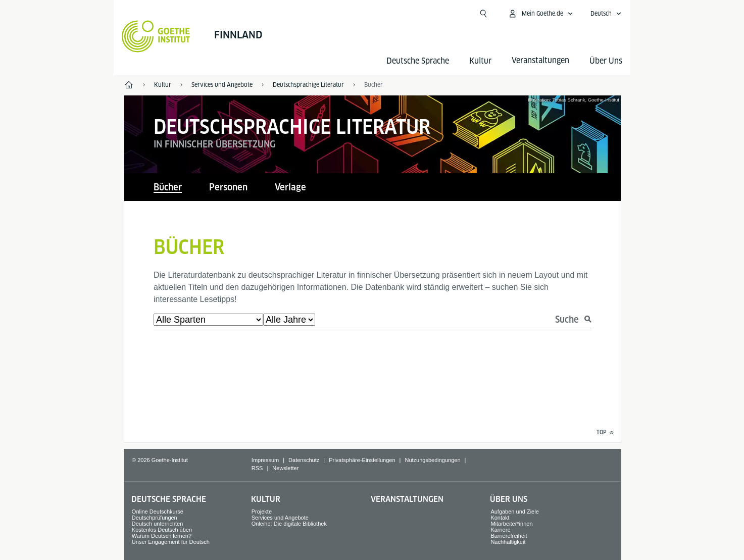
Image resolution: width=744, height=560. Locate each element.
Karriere (500, 530)
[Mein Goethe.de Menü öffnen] (540, 14)
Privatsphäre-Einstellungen (362, 460)
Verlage (290, 187)
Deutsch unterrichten (158, 524)
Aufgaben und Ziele (514, 512)
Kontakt (500, 518)
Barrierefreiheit (509, 536)
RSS (257, 468)
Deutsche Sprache (418, 61)
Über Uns (606, 61)
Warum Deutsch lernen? (162, 536)
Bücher (374, 85)
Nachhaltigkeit (508, 542)
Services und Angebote (280, 518)
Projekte (262, 512)
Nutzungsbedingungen (432, 460)
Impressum (265, 460)
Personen (228, 187)
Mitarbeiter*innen (511, 524)
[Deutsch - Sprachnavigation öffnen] (606, 14)
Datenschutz (304, 460)
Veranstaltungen (407, 499)
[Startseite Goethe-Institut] (156, 36)
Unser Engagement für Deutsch (171, 542)
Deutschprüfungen (155, 518)
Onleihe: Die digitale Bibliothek (289, 524)
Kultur (480, 61)
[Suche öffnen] (483, 14)
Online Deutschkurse (158, 512)
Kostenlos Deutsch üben (162, 530)
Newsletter (285, 468)
